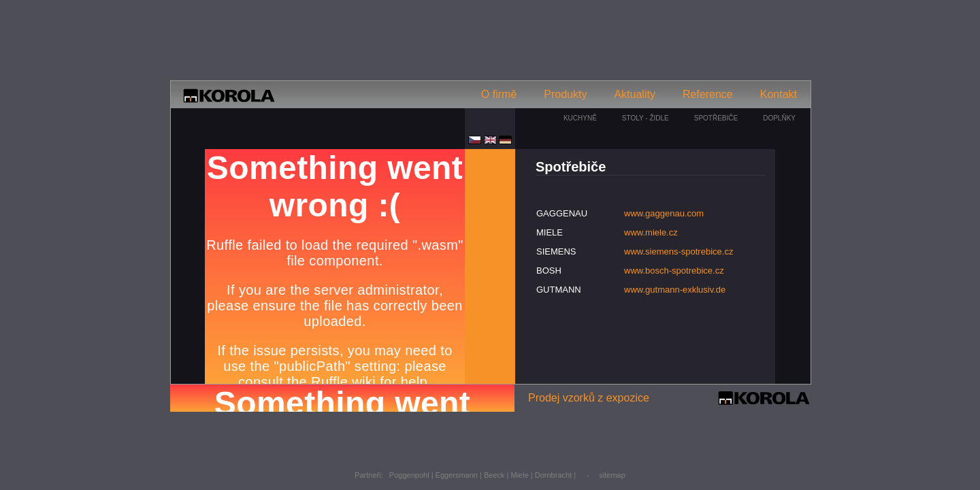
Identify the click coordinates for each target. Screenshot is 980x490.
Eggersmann (457, 475)
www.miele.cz (651, 232)
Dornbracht (553, 475)
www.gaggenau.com (664, 213)
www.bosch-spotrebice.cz (674, 271)
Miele (520, 475)
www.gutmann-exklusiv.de (675, 290)
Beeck (494, 475)
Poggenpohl (409, 475)
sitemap (612, 475)
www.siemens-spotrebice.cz (679, 251)
